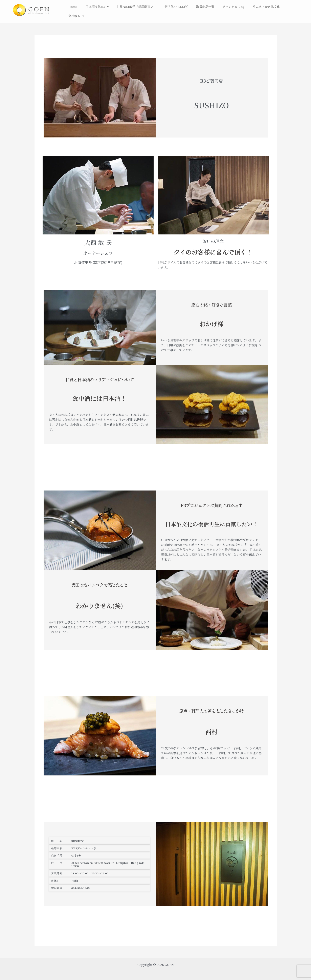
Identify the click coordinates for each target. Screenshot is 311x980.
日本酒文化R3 (97, 7)
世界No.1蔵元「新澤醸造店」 (137, 7)
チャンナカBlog (234, 7)
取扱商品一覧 (205, 7)
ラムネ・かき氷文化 (266, 7)
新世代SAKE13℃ (176, 7)
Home (73, 7)
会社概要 (76, 16)
